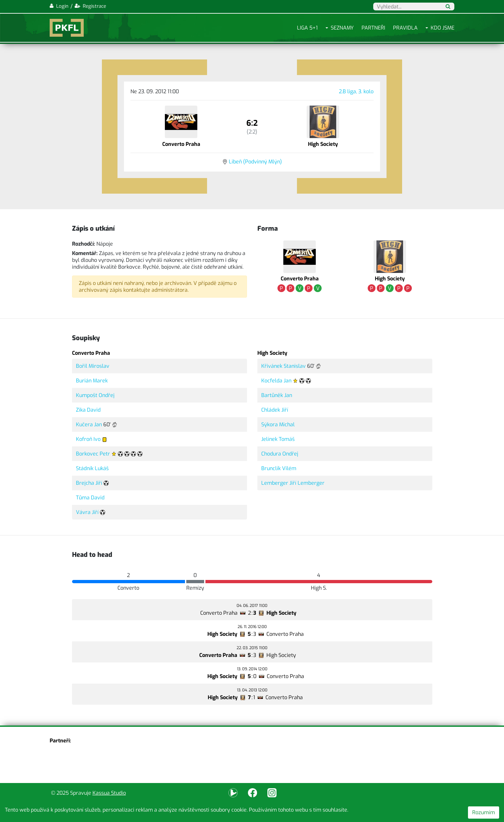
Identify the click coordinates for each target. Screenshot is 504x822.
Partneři (373, 28)
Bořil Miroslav (93, 366)
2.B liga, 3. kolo (356, 91)
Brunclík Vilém (279, 468)
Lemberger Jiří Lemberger (293, 483)
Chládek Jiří (275, 410)
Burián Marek (92, 381)
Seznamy (342, 28)
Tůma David (90, 498)
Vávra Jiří (87, 512)
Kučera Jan (89, 424)
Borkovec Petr (93, 454)
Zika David (88, 410)
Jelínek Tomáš (278, 439)
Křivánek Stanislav (283, 366)
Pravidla (405, 28)
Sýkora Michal (278, 424)
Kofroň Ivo (88, 439)
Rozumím (484, 812)
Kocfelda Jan (276, 381)
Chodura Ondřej (280, 454)
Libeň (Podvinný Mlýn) (255, 162)
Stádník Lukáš (92, 468)
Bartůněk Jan (277, 395)
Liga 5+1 (307, 28)
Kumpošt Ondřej (95, 395)
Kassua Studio (109, 793)
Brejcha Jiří (89, 483)
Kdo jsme (443, 28)
